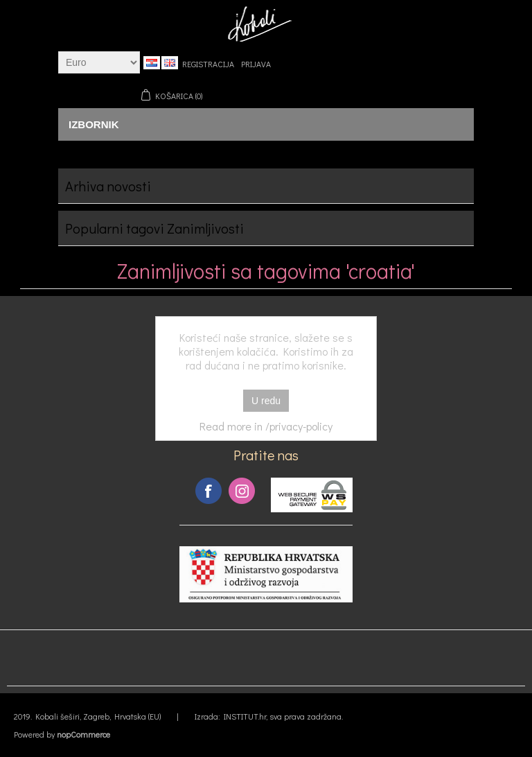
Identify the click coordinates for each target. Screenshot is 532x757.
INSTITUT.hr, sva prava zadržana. (283, 716)
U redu (266, 401)
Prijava (256, 64)
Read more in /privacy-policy (266, 426)
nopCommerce (83, 734)
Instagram (242, 491)
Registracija (208, 64)
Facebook (209, 491)
